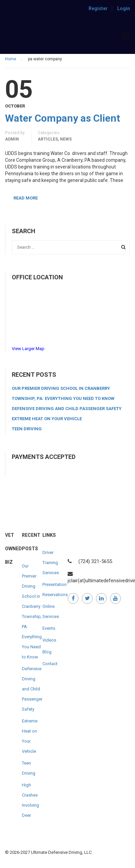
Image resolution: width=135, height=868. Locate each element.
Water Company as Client (63, 118)
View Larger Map (28, 349)
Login (124, 8)
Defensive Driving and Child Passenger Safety (67, 409)
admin (12, 139)
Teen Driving (27, 429)
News (66, 139)
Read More (26, 198)
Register (98, 8)
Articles (48, 139)
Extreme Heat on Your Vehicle (47, 419)
